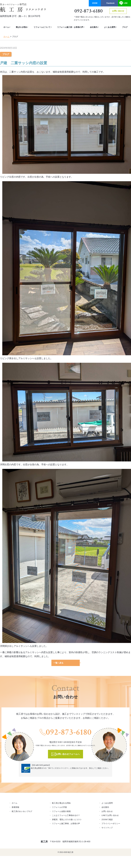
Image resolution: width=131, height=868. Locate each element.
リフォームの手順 (59, 807)
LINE (126, 3)
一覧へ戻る (58, 663)
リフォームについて (42, 27)
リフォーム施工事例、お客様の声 (66, 823)
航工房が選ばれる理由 (61, 803)
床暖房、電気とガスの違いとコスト (67, 819)
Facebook (111, 3)
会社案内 (94, 27)
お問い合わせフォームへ (68, 754)
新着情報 (15, 807)
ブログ (125, 27)
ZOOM (95, 3)
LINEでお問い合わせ (110, 815)
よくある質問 (110, 27)
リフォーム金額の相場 (61, 811)
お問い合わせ (118, 11)
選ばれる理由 (21, 27)
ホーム (6, 27)
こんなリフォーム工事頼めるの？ (66, 815)
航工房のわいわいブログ (22, 811)
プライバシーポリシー (111, 823)
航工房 (44, 841)
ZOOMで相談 (107, 819)
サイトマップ (107, 827)
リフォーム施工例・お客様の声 (70, 27)
